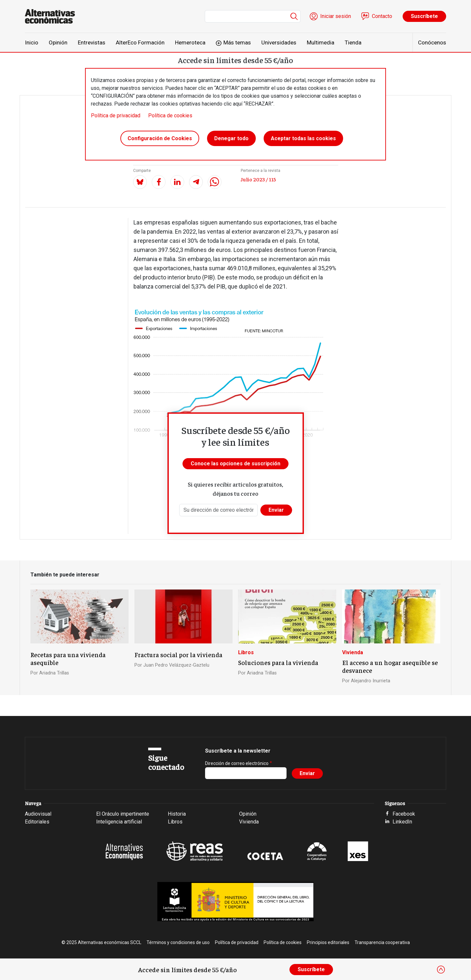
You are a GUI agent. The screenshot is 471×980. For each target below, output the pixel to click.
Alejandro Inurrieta (371, 681)
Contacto (382, 16)
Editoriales (37, 822)
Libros (246, 652)
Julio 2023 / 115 (258, 179)
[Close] (441, 970)
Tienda (353, 42)
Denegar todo (231, 138)
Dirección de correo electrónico (237, 763)
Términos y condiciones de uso (178, 942)
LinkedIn (402, 822)
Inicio (32, 42)
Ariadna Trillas (54, 673)
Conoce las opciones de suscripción (235, 464)
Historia (177, 814)
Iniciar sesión (336, 16)
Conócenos (432, 42)
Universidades (279, 42)
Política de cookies (170, 116)
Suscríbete (424, 16)
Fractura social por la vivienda (178, 655)
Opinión (58, 42)
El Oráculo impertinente (123, 814)
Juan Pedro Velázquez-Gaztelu (176, 665)
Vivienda (353, 652)
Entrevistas (92, 42)
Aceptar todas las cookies (303, 138)
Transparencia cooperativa (382, 942)
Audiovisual (38, 814)
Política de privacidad (116, 116)
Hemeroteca (190, 42)
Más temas (237, 42)
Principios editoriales (328, 942)
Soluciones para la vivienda (278, 662)
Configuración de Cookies (160, 138)
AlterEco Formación (140, 42)
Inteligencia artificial (119, 822)
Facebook (404, 814)
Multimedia (321, 42)
